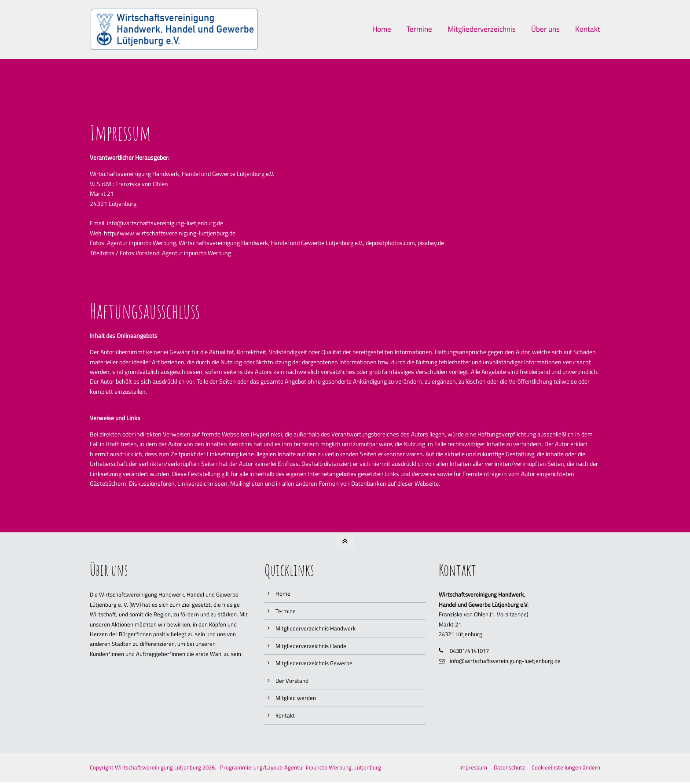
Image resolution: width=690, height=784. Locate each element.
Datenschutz (509, 767)
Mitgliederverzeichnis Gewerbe (314, 663)
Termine (286, 611)
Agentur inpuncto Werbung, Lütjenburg (333, 767)
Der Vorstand (292, 681)
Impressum (473, 767)
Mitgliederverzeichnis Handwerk (316, 628)
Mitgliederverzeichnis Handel (312, 646)
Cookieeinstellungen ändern (566, 767)
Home (283, 593)
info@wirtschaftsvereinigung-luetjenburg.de (505, 661)
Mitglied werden (296, 698)
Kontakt (285, 715)
